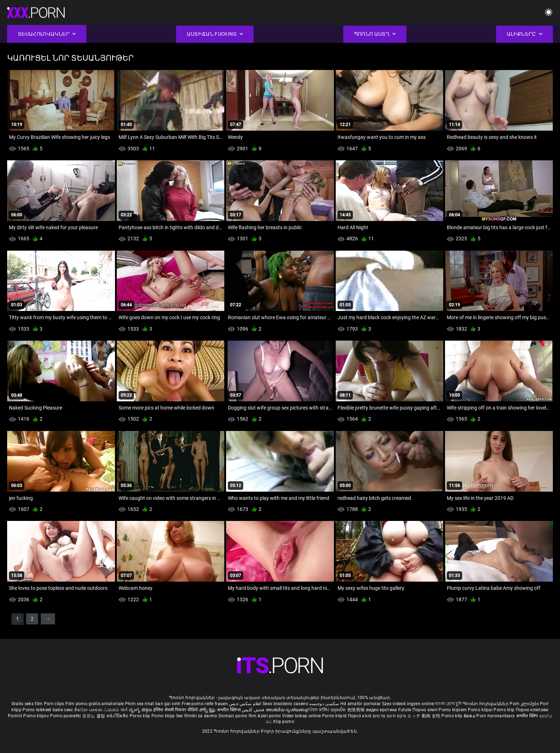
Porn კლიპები (525, 704)
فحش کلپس (254, 710)
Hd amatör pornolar (361, 704)
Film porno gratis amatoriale (94, 704)
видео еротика (382, 710)
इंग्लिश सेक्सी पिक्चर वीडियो (176, 710)
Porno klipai (481, 710)
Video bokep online (301, 716)
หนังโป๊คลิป (118, 716)
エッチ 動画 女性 (424, 716)
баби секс (63, 710)
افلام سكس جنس (245, 704)
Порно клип (426, 710)
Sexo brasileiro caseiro (285, 704)
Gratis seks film (27, 704)
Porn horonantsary (496, 716)
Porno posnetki (66, 716)
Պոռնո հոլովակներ (486, 704)
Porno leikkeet (37, 710)
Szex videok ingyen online (408, 704)
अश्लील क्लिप (528, 716)
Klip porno (284, 722)
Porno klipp (164, 716)
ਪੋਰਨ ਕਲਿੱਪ (320, 710)
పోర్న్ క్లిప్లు (208, 710)
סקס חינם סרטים (389, 716)
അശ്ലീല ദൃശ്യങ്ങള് (287, 710)
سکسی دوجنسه (324, 704)
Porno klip (504, 710)
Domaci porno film (237, 716)
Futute (405, 710)
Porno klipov (37, 716)
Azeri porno (270, 716)
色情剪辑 (357, 710)
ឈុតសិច (339, 710)
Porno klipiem (453, 710)
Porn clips (55, 704)
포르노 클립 (94, 716)
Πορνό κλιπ (360, 716)
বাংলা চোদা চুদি (448, 704)
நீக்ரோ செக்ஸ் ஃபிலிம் (97, 710)
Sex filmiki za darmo (197, 716)
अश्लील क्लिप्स (229, 710)
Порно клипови (532, 710)
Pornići (16, 716)
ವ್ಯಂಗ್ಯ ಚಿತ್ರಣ (141, 710)
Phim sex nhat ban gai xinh (153, 704)
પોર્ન (124, 710)
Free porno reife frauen (205, 704)
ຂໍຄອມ (470, 716)
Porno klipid (335, 716)
